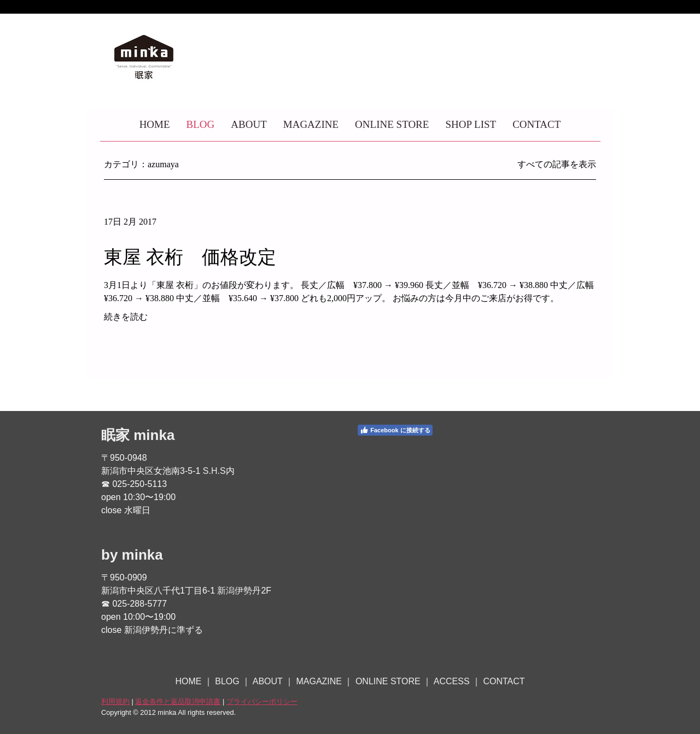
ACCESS (452, 681)
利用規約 (115, 701)
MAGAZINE (311, 124)
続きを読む (126, 317)
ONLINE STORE (392, 124)
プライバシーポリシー (262, 701)
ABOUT (249, 124)
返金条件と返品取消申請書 (178, 701)
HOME (155, 124)
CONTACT (536, 124)
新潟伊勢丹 (239, 591)
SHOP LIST (471, 124)
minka (154, 435)
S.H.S (214, 471)
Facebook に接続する (395, 430)
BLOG (201, 124)
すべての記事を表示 (557, 164)
